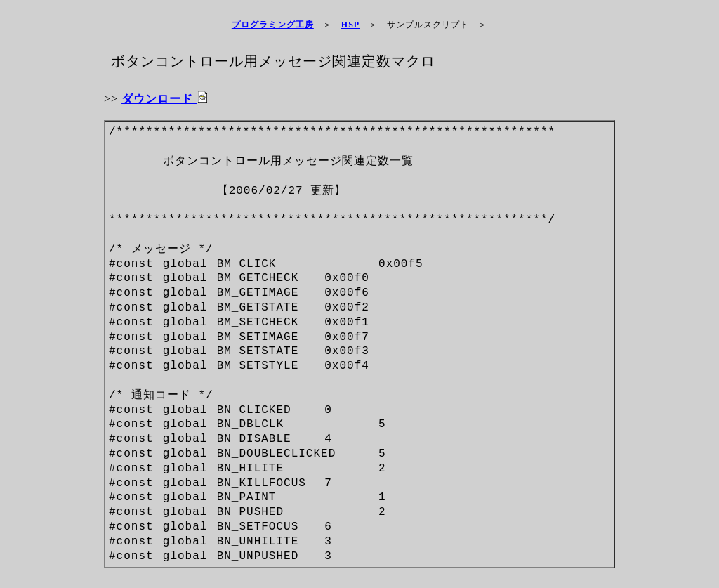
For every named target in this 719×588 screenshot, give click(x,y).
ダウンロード (165, 99)
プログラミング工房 (273, 25)
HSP (350, 25)
